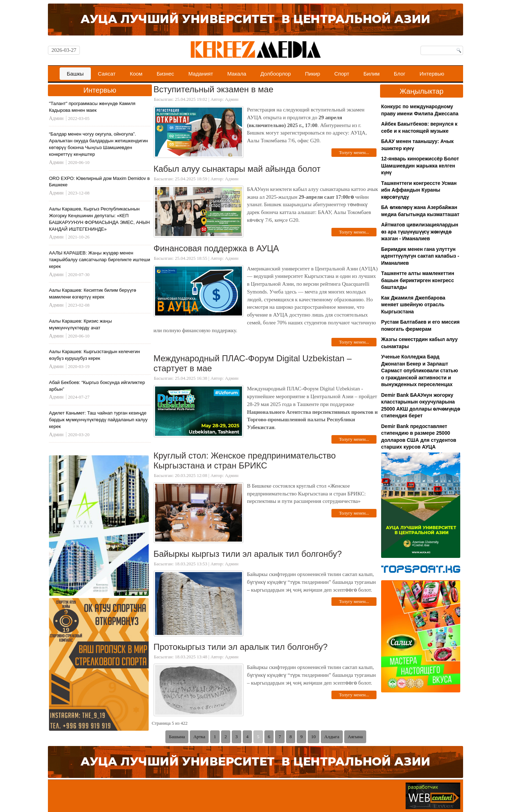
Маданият (201, 74)
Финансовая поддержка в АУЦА (216, 248)
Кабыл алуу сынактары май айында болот (237, 169)
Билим (372, 74)
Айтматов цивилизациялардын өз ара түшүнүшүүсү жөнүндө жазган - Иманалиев (420, 232)
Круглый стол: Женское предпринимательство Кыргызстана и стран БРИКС (245, 460)
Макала (237, 74)
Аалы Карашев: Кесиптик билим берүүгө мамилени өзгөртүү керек (93, 293)
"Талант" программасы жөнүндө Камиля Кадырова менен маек (92, 107)
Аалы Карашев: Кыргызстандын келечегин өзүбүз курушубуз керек (94, 355)
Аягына (355, 737)
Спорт (342, 74)
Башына (177, 737)
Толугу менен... (354, 152)
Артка (199, 737)
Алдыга (332, 737)
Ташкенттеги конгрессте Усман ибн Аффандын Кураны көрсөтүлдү (419, 190)
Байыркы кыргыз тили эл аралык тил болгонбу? (248, 554)
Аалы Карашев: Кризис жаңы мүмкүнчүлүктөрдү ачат (80, 324)
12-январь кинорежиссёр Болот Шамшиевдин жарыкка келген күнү (420, 166)
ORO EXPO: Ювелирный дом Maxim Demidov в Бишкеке (99, 182)
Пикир (313, 74)
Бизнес (165, 74)
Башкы (75, 74)
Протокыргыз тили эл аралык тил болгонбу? (241, 647)
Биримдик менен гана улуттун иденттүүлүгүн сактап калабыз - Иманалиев (420, 256)
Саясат (107, 74)
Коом (136, 74)
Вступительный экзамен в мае (214, 89)
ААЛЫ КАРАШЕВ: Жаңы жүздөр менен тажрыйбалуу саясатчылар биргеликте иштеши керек (100, 260)
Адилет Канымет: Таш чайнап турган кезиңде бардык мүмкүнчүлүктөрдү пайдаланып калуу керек (98, 420)
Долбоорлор (276, 74)
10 (314, 737)
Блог (400, 74)
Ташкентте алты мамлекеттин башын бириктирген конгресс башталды (418, 280)
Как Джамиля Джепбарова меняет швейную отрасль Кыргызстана (413, 305)
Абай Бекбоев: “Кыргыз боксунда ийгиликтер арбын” (97, 386)
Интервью (432, 74)
